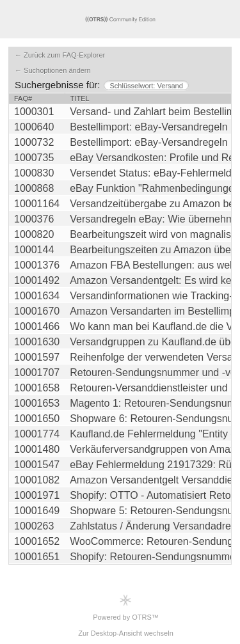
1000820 (34, 234)
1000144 (34, 250)
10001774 (37, 434)
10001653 (37, 403)
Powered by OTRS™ (126, 607)
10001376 (37, 265)
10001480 (37, 449)
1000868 (34, 188)
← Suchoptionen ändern (53, 70)
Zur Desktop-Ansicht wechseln (126, 633)
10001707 (37, 373)
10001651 (37, 557)
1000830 (34, 173)
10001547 (37, 465)
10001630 (37, 342)
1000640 (34, 127)
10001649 (37, 511)
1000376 (34, 219)
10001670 (37, 311)
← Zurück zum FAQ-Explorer (60, 55)
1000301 (34, 112)
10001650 (37, 419)
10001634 (37, 296)
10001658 (37, 388)
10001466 (37, 326)
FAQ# (23, 98)
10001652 (37, 541)
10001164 (37, 204)
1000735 (34, 158)
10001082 (37, 480)
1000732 (34, 142)
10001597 (37, 357)
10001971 (37, 495)
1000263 (34, 526)
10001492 (37, 280)
